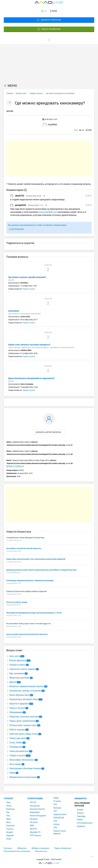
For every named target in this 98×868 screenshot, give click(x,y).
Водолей (10, 835)
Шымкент (81, 826)
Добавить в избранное (15, 466)
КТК (55, 804)
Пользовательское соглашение (17, 851)
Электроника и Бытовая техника (24, 768)
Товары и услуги (29, 289)
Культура (57, 808)
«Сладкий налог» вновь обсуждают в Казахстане (25, 538)
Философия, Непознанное (20, 760)
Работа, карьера (16, 730)
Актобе (80, 810)
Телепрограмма (35, 798)
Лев (8, 816)
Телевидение (14, 747)
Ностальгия (35, 806)
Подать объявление (49, 29)
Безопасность (41, 851)
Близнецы (11, 809)
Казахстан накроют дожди (17, 602)
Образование (14, 712)
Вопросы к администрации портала (25, 686)
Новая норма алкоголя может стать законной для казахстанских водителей (36, 559)
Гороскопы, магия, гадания (21, 669)
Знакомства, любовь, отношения (24, 691)
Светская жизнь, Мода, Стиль (22, 734)
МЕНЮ (10, 86)
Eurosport (34, 819)
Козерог (10, 832)
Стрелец (10, 829)
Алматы (80, 813)
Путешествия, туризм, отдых (22, 725)
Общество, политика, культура (22, 717)
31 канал (57, 801)
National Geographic (38, 816)
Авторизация (16, 229)
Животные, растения (18, 678)
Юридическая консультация (21, 777)
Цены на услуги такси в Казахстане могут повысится (27, 634)
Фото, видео (14, 764)
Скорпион (11, 826)
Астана (56, 824)
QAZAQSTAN (59, 818)
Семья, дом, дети (16, 738)
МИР (32, 826)
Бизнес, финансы (16, 660)
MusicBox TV (35, 832)
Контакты (8, 848)
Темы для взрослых (17, 751)
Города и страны (16, 665)
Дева (9, 819)
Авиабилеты (81, 798)
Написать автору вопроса (48, 432)
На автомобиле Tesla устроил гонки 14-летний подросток (29, 624)
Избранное (22, 848)
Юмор (11, 773)
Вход (53, 11)
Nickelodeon (35, 812)
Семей (80, 820)
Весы (9, 822)
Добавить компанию (49, 20)
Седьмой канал (60, 814)
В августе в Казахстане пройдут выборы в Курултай (26, 591)
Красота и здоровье (17, 704)
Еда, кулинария (15, 673)
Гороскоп (8, 798)
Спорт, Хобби (14, 743)
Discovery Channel (37, 809)
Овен (8, 802)
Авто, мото (13, 656)
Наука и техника (16, 708)
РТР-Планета (35, 835)
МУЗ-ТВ (33, 829)
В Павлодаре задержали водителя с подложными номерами (30, 581)
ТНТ (55, 811)
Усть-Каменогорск (85, 823)
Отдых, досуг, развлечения (21, 721)
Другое (11, 682)
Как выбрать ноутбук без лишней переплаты (24, 548)
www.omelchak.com (48, 212)
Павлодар (81, 816)
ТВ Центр (34, 822)
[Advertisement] (49, 63)
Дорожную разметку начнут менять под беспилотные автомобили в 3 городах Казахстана (41, 570)
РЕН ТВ (33, 802)
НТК (55, 821)
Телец (9, 806)
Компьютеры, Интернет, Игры (22, 699)
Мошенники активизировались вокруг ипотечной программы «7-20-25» (34, 613)
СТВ (55, 828)
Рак (8, 812)
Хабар (56, 798)
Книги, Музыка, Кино (18, 695)
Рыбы (9, 839)
